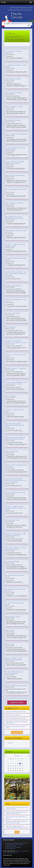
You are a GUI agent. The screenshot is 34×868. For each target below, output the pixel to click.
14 (15, 766)
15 (18, 766)
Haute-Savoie (22, 17)
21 (15, 768)
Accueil (4, 2)
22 (18, 768)
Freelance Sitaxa (20, 851)
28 (15, 771)
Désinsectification (11, 849)
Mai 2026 (17, 756)
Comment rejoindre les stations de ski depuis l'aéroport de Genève (17, 808)
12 (11, 766)
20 (13, 768)
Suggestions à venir (17, 732)
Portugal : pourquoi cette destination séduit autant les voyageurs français (16, 813)
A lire (17, 832)
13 (13, 766)
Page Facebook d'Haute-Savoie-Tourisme (17, 843)
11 (8, 766)
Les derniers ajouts (11, 846)
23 (20, 768)
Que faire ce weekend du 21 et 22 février (16, 712)
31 (22, 771)
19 (11, 768)
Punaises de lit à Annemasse (14, 847)
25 (8, 771)
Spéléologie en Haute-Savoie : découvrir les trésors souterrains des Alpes (16, 822)
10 (22, 764)
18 (8, 768)
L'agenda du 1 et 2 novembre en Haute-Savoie (16, 727)
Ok (29, 26)
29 (18, 771)
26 (11, 771)
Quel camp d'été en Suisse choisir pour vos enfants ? (16, 817)
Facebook (10, 743)
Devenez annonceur (13, 853)
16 (20, 766)
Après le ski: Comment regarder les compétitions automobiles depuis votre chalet (17, 827)
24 (22, 768)
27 (13, 771)
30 (20, 771)
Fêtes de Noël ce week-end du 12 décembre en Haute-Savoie (16, 722)
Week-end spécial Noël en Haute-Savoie (16, 718)
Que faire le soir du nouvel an (13, 715)
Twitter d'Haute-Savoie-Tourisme (15, 845)
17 (22, 766)
